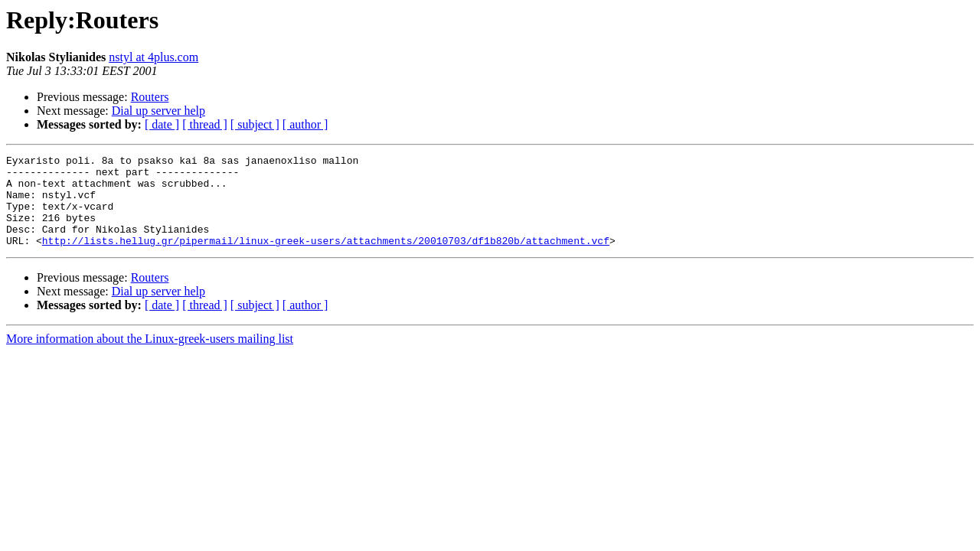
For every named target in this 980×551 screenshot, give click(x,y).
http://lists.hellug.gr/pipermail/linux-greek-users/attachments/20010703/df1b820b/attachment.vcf (326, 259)
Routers (150, 97)
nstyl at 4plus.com (154, 57)
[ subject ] (255, 124)
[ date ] (162, 124)
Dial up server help (158, 111)
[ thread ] (205, 124)
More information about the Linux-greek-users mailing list (150, 357)
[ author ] (305, 124)
